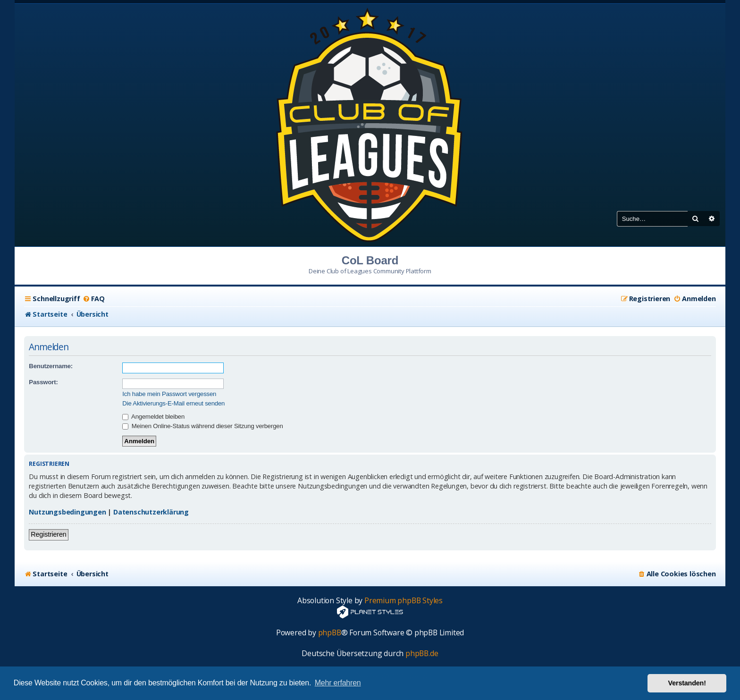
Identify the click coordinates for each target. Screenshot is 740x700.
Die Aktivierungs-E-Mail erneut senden (173, 403)
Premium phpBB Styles (404, 601)
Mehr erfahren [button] (338, 683)
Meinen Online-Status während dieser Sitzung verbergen (202, 426)
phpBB (330, 633)
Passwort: (43, 382)
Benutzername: (51, 366)
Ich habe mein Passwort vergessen (169, 394)
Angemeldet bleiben (153, 417)
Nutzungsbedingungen (67, 512)
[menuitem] (94, 299)
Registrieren (48, 534)
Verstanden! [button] (687, 683)
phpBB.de (422, 654)
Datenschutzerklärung (151, 512)
